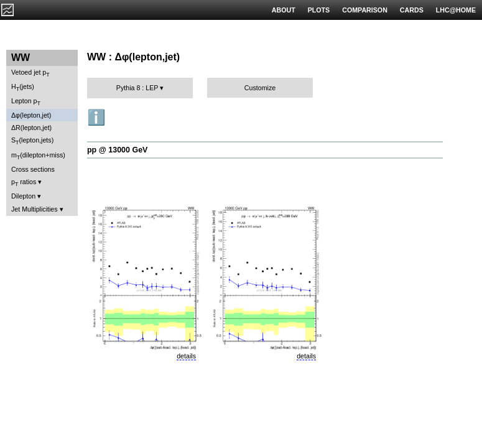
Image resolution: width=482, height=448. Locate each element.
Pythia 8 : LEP (137, 88)
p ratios (24, 183)
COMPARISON (365, 10)
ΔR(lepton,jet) (31, 128)
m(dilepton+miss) (38, 156)
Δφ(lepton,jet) (31, 115)
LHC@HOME (456, 10)
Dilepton (23, 196)
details (186, 356)
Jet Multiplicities (35, 209)
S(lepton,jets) (32, 141)
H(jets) (23, 87)
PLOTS (319, 10)
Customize (260, 88)
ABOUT (284, 10)
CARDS (412, 10)
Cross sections (33, 169)
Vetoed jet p (30, 73)
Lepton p (26, 102)
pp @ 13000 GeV (117, 150)
